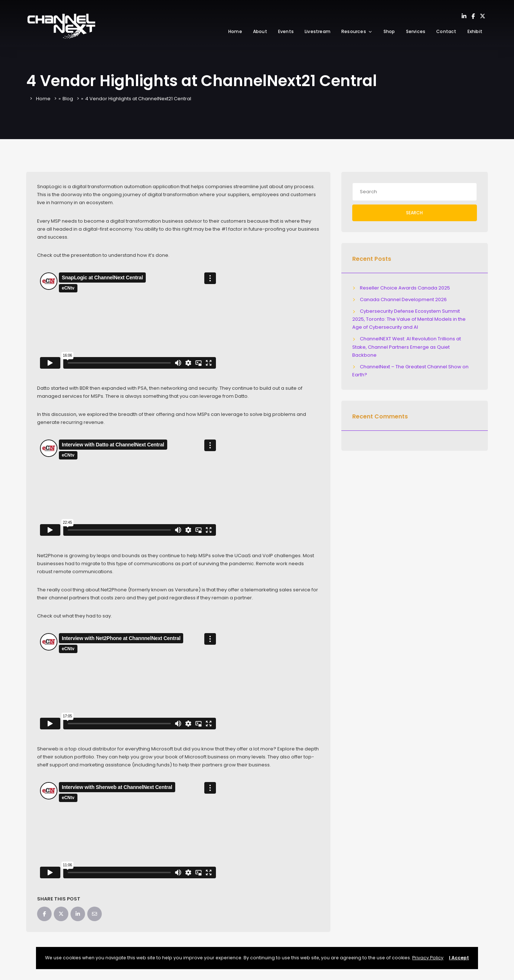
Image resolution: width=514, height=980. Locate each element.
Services (416, 31)
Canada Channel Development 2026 (403, 299)
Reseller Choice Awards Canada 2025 (405, 288)
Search (414, 213)
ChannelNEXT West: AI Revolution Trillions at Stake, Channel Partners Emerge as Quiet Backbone (407, 347)
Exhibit (475, 31)
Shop (389, 31)
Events (286, 31)
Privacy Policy (428, 958)
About (260, 31)
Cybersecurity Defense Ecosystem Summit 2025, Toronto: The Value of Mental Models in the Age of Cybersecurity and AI (409, 319)
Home (235, 31)
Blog (68, 99)
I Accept (459, 958)
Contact (446, 31)
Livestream (318, 31)
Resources (357, 31)
